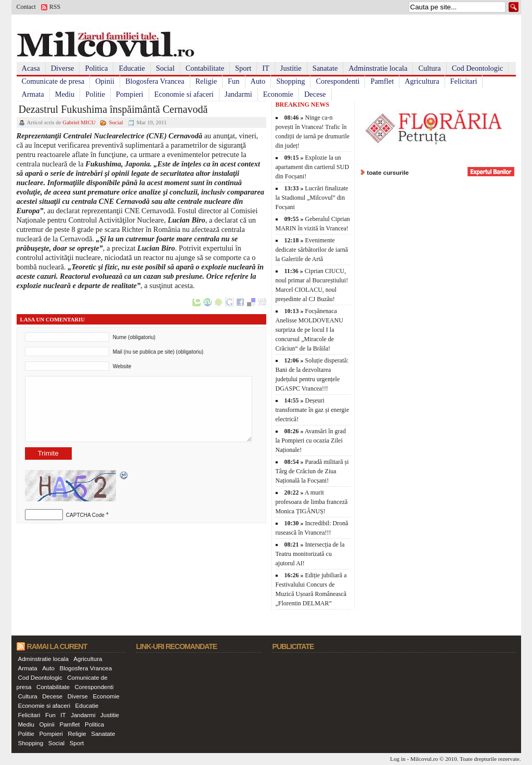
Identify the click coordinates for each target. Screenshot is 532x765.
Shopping (290, 81)
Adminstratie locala (378, 68)
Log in (398, 759)
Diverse (63, 68)
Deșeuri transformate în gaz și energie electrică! (313, 410)
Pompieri (130, 94)
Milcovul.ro (424, 759)
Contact (26, 7)
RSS (55, 7)
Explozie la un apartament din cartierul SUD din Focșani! (313, 167)
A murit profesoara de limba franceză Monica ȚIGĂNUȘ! (312, 502)
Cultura (429, 68)
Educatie (132, 68)
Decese (315, 94)
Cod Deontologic (478, 68)
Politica (96, 68)
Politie (95, 94)
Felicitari (464, 81)
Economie (278, 94)
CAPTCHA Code (85, 515)
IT (266, 68)
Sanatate (325, 68)
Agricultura (422, 81)
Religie (206, 81)
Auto (258, 81)
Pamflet (382, 81)
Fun (233, 81)
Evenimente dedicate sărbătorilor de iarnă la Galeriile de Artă (312, 250)
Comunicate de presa (53, 81)
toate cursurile (388, 172)
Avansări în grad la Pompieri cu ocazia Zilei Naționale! (311, 440)
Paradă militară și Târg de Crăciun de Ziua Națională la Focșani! (312, 471)
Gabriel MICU (79, 122)
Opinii (105, 81)
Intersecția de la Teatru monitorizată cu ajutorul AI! (310, 554)
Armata (33, 94)
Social (165, 68)
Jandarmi (238, 94)
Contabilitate (205, 68)
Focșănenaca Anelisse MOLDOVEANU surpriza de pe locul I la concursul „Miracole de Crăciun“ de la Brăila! (309, 330)
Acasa (31, 68)
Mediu (65, 94)
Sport (243, 68)
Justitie (291, 68)
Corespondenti (338, 81)
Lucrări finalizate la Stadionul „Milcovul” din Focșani (312, 198)
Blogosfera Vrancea (155, 81)
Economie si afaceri (184, 94)
